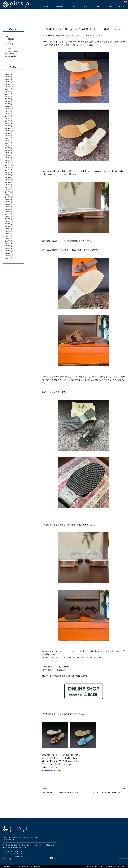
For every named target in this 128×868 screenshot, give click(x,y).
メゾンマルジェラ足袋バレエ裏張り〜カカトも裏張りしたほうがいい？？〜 (106, 793)
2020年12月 (9, 192)
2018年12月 (9, 251)
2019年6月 (9, 236)
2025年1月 (9, 104)
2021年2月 (9, 187)
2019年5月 (9, 239)
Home (46, 6)
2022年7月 (9, 150)
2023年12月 (9, 128)
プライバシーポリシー (94, 867)
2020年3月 (9, 214)
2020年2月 (9, 217)
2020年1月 (9, 219)
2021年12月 (9, 163)
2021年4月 (9, 182)
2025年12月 (9, 82)
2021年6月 (9, 177)
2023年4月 (9, 143)
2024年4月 (9, 119)
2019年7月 (9, 234)
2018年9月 (9, 258)
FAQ (110, 6)
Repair (86, 6)
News (98, 6)
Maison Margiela (13, 51)
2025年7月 (9, 94)
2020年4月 (9, 212)
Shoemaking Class (11, 56)
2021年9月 (9, 170)
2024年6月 (9, 116)
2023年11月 (9, 131)
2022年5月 (9, 155)
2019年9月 (9, 229)
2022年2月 (9, 158)
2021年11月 (9, 165)
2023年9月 (9, 133)
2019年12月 (9, 222)
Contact (122, 6)
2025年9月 (9, 89)
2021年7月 (9, 175)
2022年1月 (9, 160)
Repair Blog (9, 44)
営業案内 (11, 39)
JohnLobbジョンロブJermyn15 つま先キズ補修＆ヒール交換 (61, 793)
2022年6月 (9, 153)
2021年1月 (9, 190)
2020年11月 (9, 194)
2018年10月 (9, 256)
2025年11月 (9, 84)
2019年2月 (9, 246)
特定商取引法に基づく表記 (116, 867)
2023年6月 (9, 141)
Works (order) (9, 54)
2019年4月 (9, 241)
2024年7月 (9, 114)
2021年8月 (9, 172)
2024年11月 (9, 106)
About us (60, 6)
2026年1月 (9, 79)
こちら (64, 676)
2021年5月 (9, 180)
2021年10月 (9, 167)
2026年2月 (9, 77)
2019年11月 (9, 224)
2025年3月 (9, 101)
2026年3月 (9, 74)
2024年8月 (9, 111)
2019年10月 (9, 226)
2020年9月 (9, 199)
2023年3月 (9, 146)
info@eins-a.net (53, 770)
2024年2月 (9, 123)
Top (2, 819)
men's (9, 46)
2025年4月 (9, 99)
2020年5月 (9, 209)
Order (73, 6)
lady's (9, 49)
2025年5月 (9, 97)
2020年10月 (9, 197)
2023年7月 (9, 138)
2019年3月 (9, 243)
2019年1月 (9, 248)
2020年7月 (9, 204)
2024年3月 (9, 121)
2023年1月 (9, 148)
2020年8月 (9, 202)
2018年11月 (9, 253)
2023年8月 (9, 136)
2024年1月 (9, 126)
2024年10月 (9, 109)
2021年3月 (9, 185)
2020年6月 (9, 207)
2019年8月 (9, 231)
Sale (9, 41)
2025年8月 (9, 92)
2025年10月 (9, 87)
